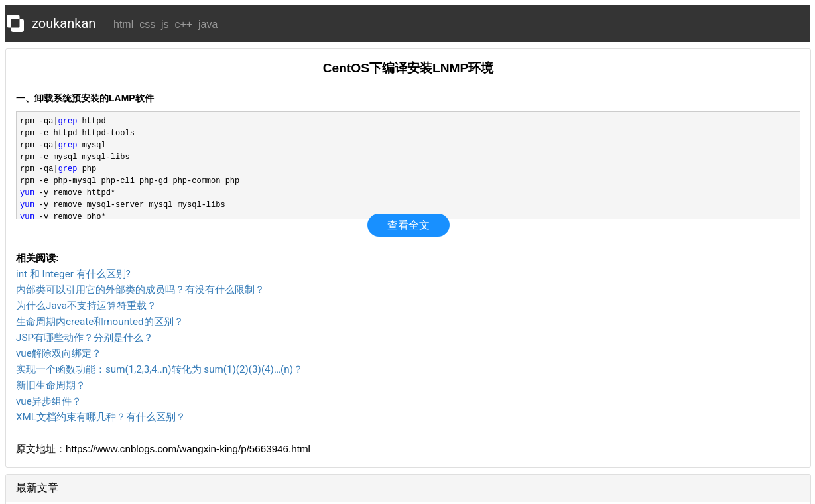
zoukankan (64, 23)
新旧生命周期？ (51, 385)
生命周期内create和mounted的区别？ (100, 322)
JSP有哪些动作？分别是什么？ (85, 338)
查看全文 (408, 225)
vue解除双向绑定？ (59, 353)
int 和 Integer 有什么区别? (73, 274)
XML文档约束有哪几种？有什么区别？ (101, 417)
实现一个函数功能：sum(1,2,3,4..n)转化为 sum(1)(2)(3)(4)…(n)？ (159, 369)
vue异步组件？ (49, 401)
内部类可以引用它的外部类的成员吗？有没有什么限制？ (140, 290)
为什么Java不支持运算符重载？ (86, 306)
